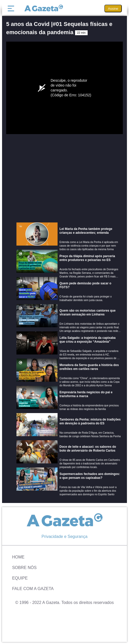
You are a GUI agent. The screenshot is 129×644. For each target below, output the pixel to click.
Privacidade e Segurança (65, 536)
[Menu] (12, 8)
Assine (113, 9)
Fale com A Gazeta (33, 589)
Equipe (20, 578)
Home (18, 557)
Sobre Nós (24, 568)
